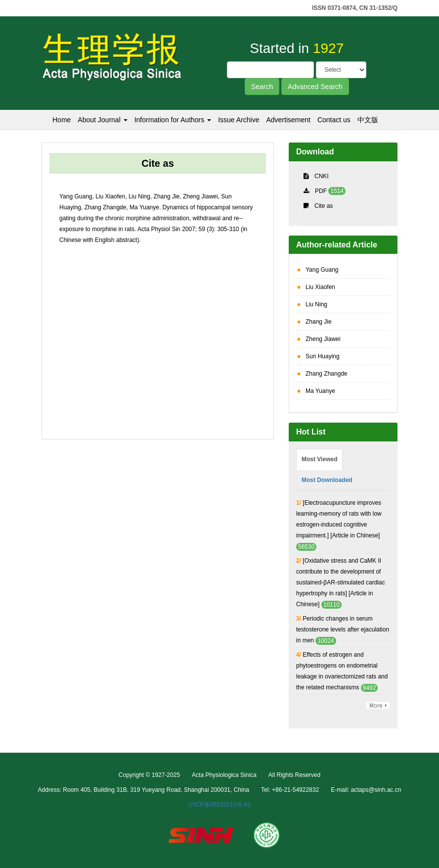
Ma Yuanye (320, 391)
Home (62, 120)
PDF (321, 191)
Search (262, 87)
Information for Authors (173, 120)
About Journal (102, 120)
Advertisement (288, 120)
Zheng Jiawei (323, 339)
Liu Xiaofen (320, 287)
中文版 (368, 120)
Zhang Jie (319, 322)
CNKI (322, 176)
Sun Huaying (323, 356)
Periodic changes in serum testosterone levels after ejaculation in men (343, 629)
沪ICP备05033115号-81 (220, 805)
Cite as (324, 206)
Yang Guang (322, 270)
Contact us (334, 120)
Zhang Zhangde (327, 374)
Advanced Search (315, 87)
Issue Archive (239, 120)
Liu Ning (316, 304)
